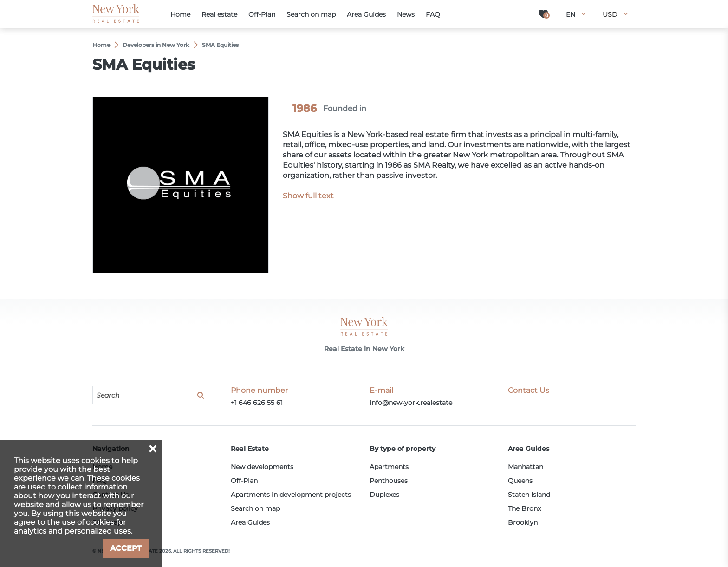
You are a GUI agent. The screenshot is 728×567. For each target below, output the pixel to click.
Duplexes (384, 495)
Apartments (389, 467)
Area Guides (250, 522)
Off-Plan (244, 481)
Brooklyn (523, 522)
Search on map (255, 508)
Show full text (308, 196)
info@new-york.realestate (411, 403)
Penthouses (389, 481)
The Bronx (524, 508)
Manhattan (526, 467)
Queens (520, 481)
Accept (126, 548)
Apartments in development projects (291, 495)
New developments (262, 467)
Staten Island (529, 495)
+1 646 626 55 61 (257, 403)
